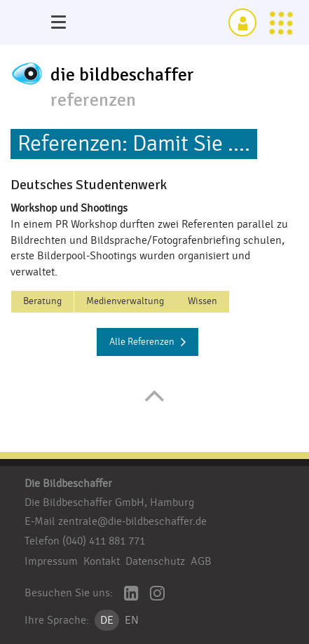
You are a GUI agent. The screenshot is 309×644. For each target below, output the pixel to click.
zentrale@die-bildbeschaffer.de (132, 521)
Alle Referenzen (148, 342)
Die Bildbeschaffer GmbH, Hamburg (109, 502)
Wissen (202, 301)
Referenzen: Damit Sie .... (134, 144)
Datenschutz (155, 561)
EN (132, 620)
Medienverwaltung (125, 301)
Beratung (42, 301)
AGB (201, 561)
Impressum (51, 561)
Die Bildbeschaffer (68, 484)
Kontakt (102, 561)
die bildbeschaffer (122, 75)
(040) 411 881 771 (104, 541)
